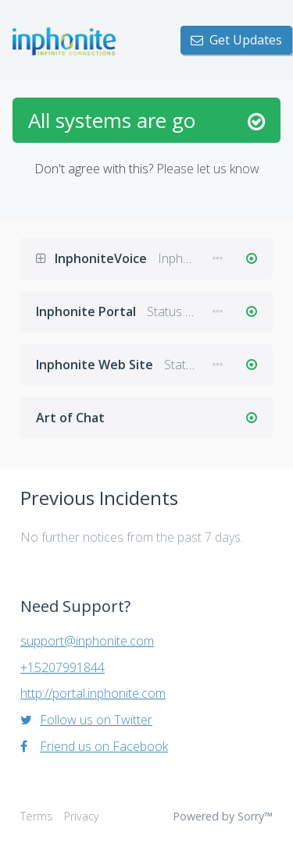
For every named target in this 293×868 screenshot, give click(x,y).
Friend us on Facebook (94, 746)
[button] (45, 259)
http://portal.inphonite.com (93, 693)
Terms (37, 816)
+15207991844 (63, 667)
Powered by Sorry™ (223, 816)
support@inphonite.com (87, 641)
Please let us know (208, 169)
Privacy (82, 816)
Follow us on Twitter (86, 720)
